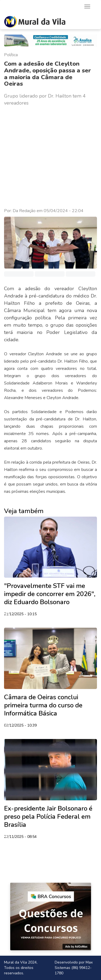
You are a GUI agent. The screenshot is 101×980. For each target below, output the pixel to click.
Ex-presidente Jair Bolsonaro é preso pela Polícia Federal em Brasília (48, 817)
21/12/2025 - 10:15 (20, 614)
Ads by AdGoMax (76, 947)
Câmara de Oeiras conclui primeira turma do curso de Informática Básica (43, 705)
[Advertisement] (50, 157)
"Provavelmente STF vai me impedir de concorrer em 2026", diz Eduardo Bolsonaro (50, 594)
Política (11, 55)
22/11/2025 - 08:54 (20, 837)
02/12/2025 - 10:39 (20, 726)
